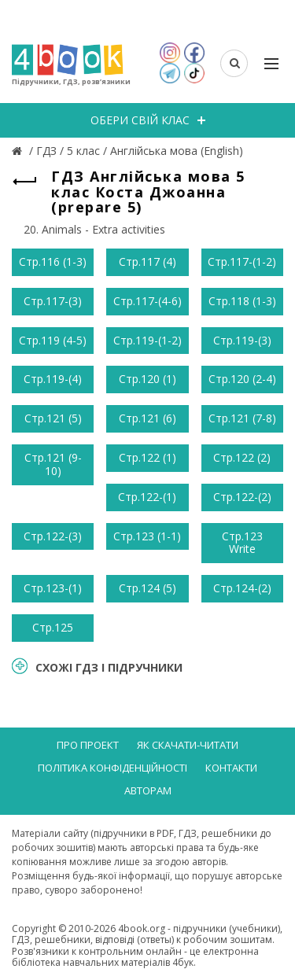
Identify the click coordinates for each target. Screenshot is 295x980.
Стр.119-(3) (242, 340)
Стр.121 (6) (147, 418)
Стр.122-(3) (53, 536)
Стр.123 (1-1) (147, 536)
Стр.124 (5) (147, 588)
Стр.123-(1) (53, 588)
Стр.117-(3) (53, 301)
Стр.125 (53, 627)
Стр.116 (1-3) (53, 262)
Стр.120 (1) (147, 379)
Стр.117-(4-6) (147, 301)
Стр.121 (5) (53, 418)
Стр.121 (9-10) (53, 464)
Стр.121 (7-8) (242, 418)
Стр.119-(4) (53, 379)
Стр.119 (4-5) (53, 340)
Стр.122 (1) (147, 457)
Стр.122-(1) (147, 497)
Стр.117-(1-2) (242, 262)
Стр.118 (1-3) (242, 301)
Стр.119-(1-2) (147, 340)
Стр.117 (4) (147, 262)
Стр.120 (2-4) (242, 379)
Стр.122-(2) (242, 497)
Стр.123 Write (242, 543)
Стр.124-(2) (242, 588)
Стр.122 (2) (242, 457)
